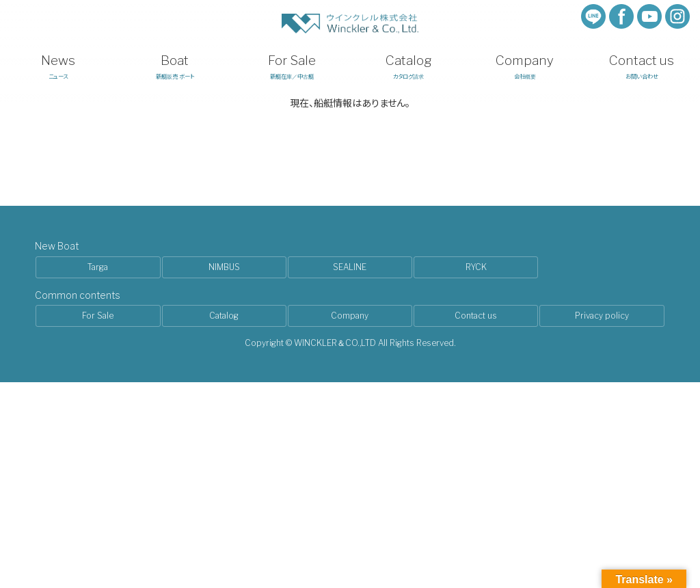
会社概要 (525, 66)
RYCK (476, 267)
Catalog (224, 316)
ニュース (58, 66)
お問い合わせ (642, 66)
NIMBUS (224, 267)
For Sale (98, 316)
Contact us (476, 316)
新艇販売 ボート (175, 66)
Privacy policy (602, 316)
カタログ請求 (408, 66)
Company (350, 316)
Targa (98, 267)
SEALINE (350, 267)
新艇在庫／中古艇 (292, 66)
